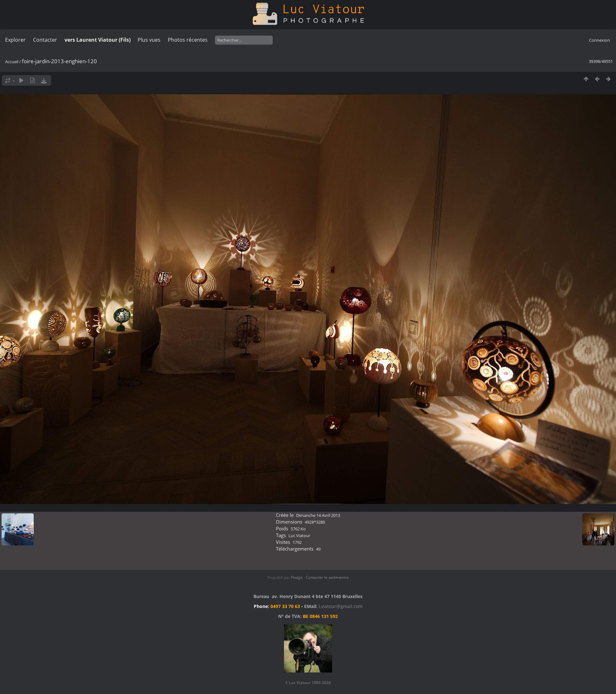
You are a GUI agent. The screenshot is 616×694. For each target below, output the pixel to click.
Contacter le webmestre (327, 577)
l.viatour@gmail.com (341, 606)
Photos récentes (188, 40)
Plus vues (149, 40)
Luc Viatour (299, 535)
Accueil (12, 62)
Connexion (599, 40)
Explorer (15, 40)
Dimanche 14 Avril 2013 (318, 515)
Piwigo (297, 577)
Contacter (45, 40)
